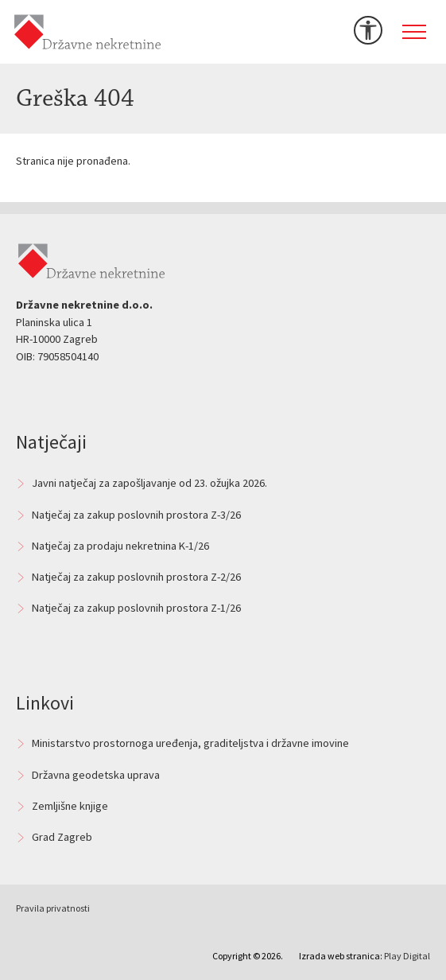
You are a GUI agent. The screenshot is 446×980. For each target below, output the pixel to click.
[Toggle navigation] (414, 32)
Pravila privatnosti (53, 908)
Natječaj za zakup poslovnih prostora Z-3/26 (136, 515)
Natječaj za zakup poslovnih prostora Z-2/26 (136, 577)
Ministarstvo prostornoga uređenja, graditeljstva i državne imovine (190, 743)
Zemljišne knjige (70, 806)
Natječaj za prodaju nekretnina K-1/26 (120, 546)
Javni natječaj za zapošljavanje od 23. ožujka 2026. (149, 483)
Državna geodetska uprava (96, 775)
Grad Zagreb (62, 837)
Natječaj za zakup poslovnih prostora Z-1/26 (136, 608)
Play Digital (407, 956)
